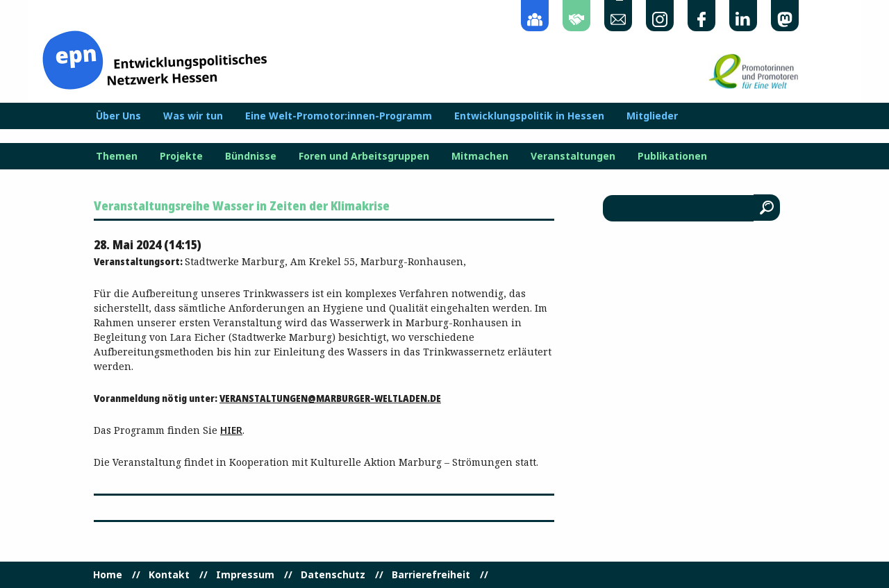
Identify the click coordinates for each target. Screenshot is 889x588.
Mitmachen (480, 156)
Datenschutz (333, 575)
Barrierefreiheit (431, 575)
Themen (117, 156)
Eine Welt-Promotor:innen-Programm (339, 116)
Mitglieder (652, 116)
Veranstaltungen (573, 156)
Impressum (245, 575)
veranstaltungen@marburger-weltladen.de (330, 398)
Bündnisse (251, 156)
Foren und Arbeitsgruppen (364, 156)
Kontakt (169, 575)
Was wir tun (193, 116)
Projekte (181, 156)
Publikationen (672, 156)
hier (231, 430)
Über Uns (118, 116)
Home (108, 575)
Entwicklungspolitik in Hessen (529, 116)
